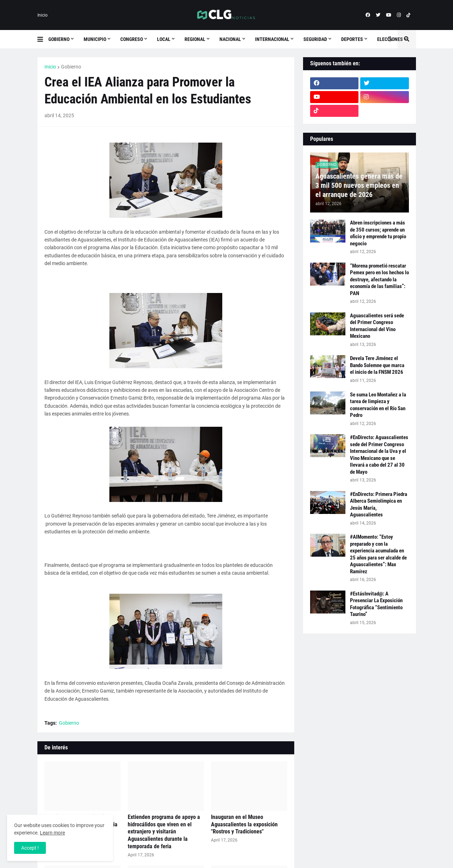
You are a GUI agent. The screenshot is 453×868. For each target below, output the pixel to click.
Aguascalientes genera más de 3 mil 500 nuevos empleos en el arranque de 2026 (359, 185)
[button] (43, 39)
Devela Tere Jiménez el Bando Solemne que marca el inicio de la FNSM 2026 (377, 365)
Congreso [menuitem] (132, 39)
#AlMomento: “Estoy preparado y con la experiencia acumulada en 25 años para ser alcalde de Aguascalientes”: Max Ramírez (378, 554)
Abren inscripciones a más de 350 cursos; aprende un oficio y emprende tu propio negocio (378, 233)
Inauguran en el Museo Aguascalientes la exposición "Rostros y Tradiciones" (244, 824)
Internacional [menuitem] (272, 39)
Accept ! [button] (30, 848)
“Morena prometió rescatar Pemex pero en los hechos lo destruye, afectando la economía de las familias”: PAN (379, 280)
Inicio (43, 15)
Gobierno (71, 67)
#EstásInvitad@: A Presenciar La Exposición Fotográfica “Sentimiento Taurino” (376, 604)
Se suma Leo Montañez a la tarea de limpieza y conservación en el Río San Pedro (378, 405)
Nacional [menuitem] (230, 39)
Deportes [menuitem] (352, 39)
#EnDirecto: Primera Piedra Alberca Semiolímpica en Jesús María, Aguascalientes (379, 505)
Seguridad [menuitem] (315, 39)
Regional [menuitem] (195, 39)
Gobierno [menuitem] (59, 39)
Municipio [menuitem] (95, 39)
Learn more (52, 833)
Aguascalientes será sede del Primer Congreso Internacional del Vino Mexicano (377, 326)
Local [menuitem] (164, 39)
